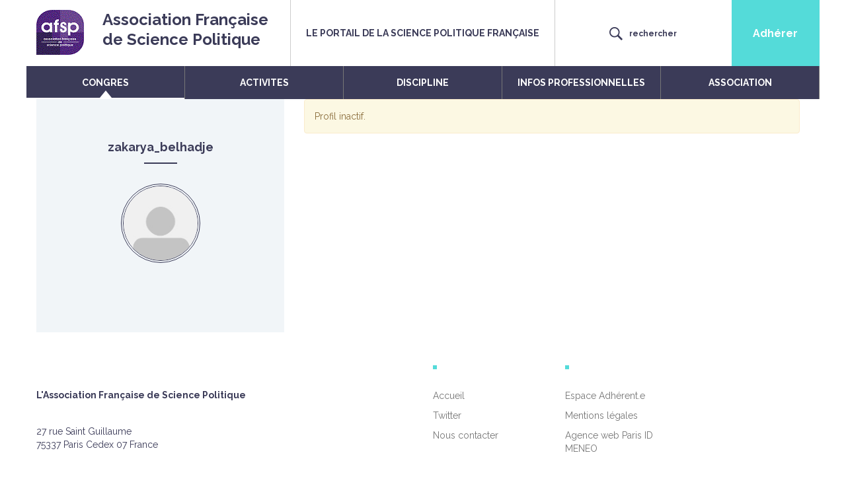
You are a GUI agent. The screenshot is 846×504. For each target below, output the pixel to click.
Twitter (447, 415)
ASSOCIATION (740, 83)
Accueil (449, 396)
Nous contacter (466, 435)
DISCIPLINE (423, 83)
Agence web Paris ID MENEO (609, 442)
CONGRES (105, 83)
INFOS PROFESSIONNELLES (581, 83)
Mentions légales (601, 415)
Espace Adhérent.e (605, 396)
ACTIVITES (264, 83)
